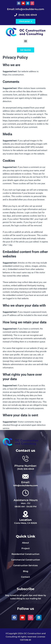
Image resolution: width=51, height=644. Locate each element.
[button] (26, 41)
